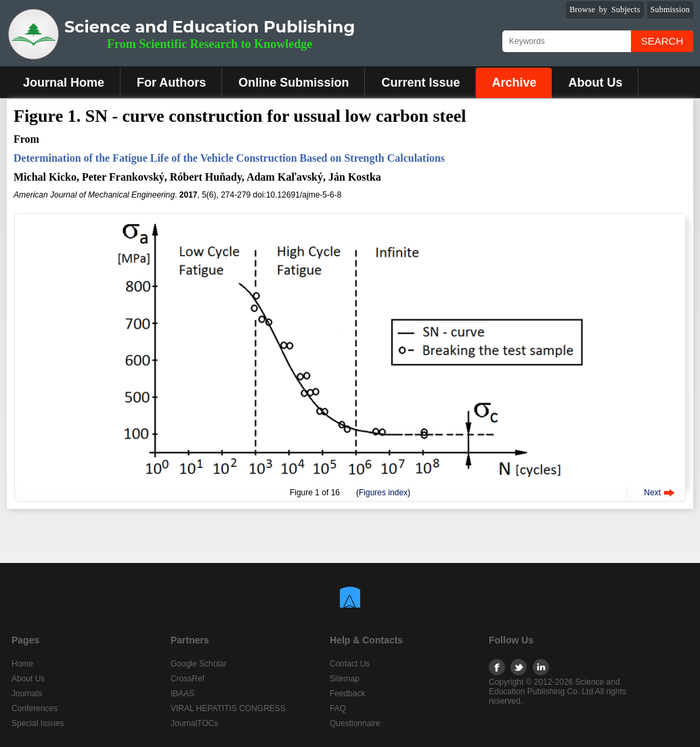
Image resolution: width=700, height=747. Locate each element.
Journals (27, 694)
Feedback (348, 694)
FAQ (338, 708)
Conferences (35, 708)
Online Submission (293, 83)
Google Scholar (199, 664)
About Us (595, 83)
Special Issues (38, 723)
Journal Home (64, 83)
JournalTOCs (194, 723)
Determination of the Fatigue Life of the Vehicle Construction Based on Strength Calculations (229, 158)
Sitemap (345, 679)
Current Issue (420, 83)
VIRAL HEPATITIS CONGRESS (228, 708)
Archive (514, 83)
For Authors (171, 83)
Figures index (383, 493)
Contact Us (350, 664)
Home (22, 664)
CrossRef (188, 679)
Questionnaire (355, 723)
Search (662, 41)
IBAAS (182, 694)
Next (652, 493)
